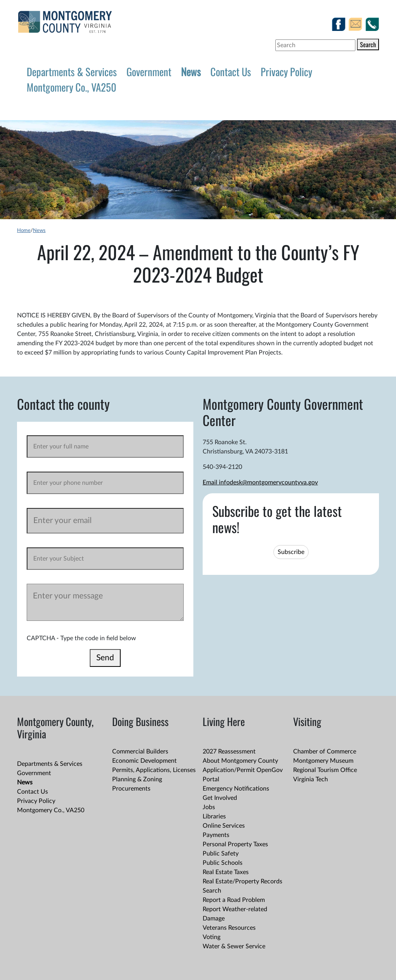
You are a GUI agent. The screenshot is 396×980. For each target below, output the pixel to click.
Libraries (214, 816)
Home (24, 230)
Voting (212, 937)
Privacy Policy (286, 72)
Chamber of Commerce (325, 752)
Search (368, 44)
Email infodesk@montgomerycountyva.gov (260, 482)
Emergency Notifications (236, 789)
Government (149, 72)
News (191, 72)
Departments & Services (72, 72)
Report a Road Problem (234, 900)
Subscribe (291, 552)
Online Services (224, 826)
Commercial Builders (140, 752)
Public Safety (221, 854)
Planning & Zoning (137, 779)
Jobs (209, 807)
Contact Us (231, 72)
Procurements (131, 789)
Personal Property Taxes (235, 844)
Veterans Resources (229, 928)
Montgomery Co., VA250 (72, 87)
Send (105, 658)
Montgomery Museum (323, 761)
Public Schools (223, 863)
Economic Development (144, 761)
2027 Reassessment (229, 752)
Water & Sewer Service (234, 946)
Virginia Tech (311, 779)
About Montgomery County (240, 761)
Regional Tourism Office (325, 770)
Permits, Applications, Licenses (154, 770)
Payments (216, 835)
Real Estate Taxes (226, 872)
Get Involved (220, 798)
